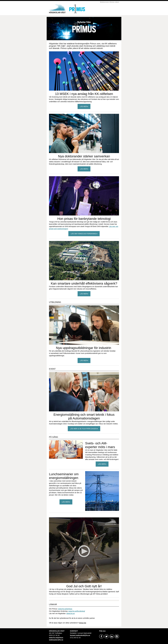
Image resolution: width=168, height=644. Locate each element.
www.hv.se (71, 613)
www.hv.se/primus (65, 609)
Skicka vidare (114, 2)
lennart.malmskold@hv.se (80, 635)
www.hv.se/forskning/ (77, 611)
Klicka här (83, 623)
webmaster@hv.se (56, 640)
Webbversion (104, 2)
